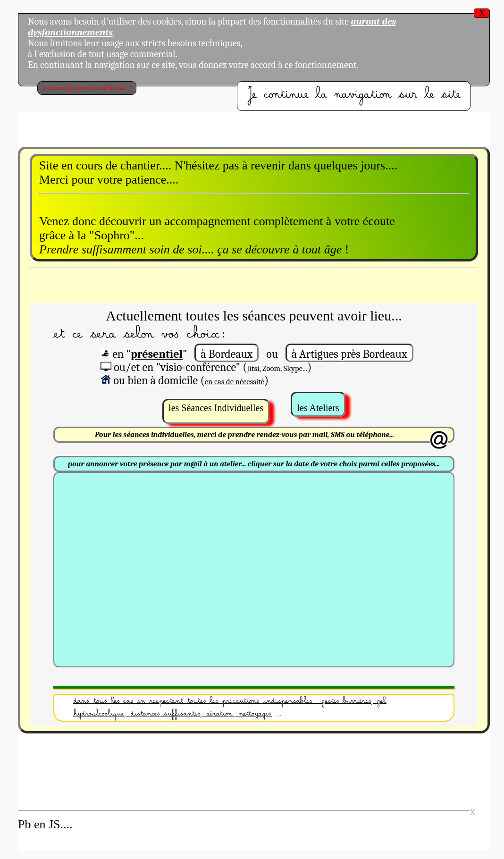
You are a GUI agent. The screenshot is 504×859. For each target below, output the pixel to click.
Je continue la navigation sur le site (354, 96)
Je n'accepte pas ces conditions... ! (87, 88)
